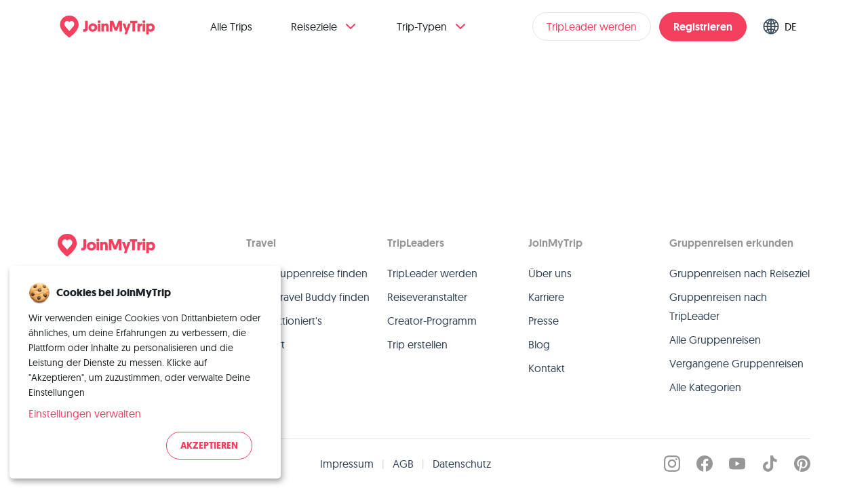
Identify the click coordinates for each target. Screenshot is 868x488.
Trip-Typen (433, 26)
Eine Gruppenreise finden (307, 273)
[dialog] (145, 372)
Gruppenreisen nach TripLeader (718, 306)
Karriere (546, 297)
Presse (544, 321)
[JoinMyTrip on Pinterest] (802, 464)
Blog (539, 344)
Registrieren (703, 27)
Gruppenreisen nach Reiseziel (739, 273)
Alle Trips (231, 26)
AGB (403, 464)
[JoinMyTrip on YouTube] (737, 464)
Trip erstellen (417, 344)
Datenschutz (462, 464)
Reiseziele (325, 26)
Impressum (347, 464)
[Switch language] (783, 26)
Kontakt (547, 368)
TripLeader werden (592, 26)
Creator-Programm (432, 321)
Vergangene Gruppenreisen (736, 363)
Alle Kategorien (705, 387)
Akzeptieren (209, 446)
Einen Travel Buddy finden (308, 297)
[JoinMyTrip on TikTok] (770, 464)
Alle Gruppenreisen (715, 340)
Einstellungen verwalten (85, 413)
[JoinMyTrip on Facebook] (705, 464)
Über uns (550, 273)
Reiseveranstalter (427, 297)
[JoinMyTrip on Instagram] (672, 464)
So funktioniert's (284, 321)
